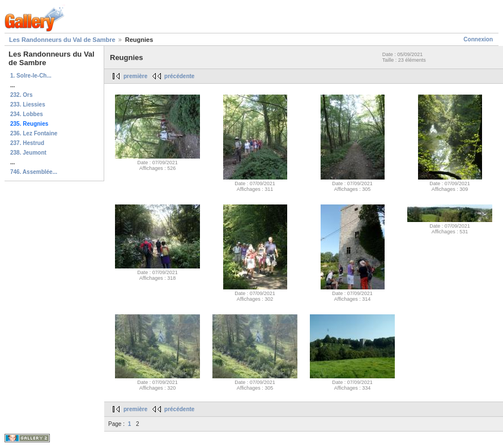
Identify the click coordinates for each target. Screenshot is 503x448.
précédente (179, 76)
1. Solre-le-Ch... (31, 76)
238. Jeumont (28, 153)
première (135, 76)
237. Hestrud (27, 143)
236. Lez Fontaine (34, 133)
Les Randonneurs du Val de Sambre (62, 40)
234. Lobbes (27, 114)
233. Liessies (28, 104)
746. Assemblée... (34, 172)
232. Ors (21, 95)
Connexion (478, 39)
